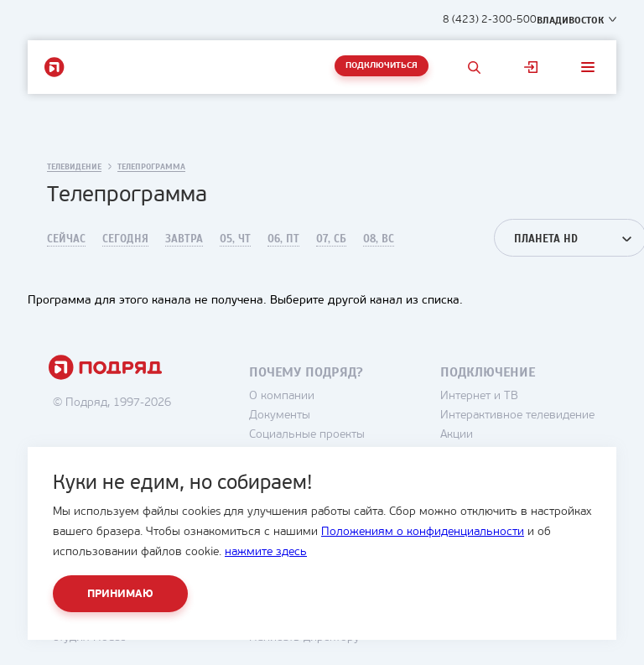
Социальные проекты (307, 435)
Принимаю (120, 594)
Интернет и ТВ (479, 396)
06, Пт (283, 239)
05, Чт (235, 239)
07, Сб (331, 239)
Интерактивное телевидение (517, 416)
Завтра (184, 239)
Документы (280, 416)
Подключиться (382, 66)
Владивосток (570, 20)
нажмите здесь (266, 552)
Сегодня (125, 239)
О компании (282, 396)
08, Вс (379, 239)
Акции (457, 435)
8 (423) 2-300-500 (490, 20)
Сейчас (66, 239)
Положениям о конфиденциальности (423, 532)
